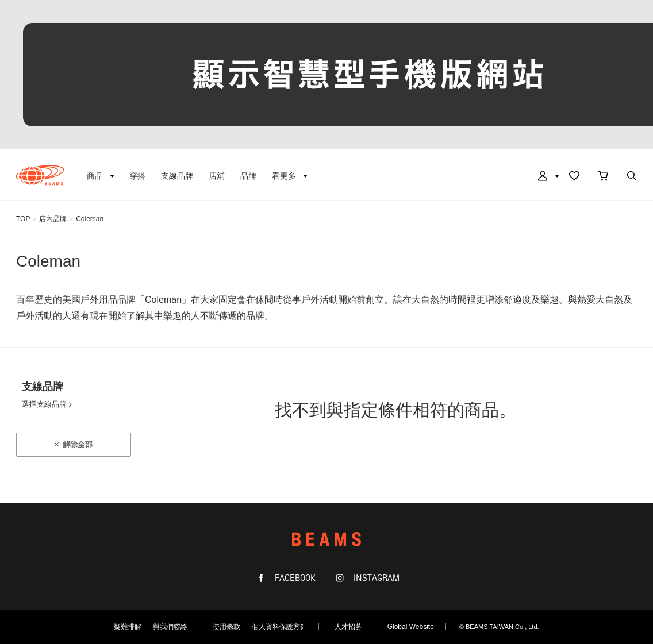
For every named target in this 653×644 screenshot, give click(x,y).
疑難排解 (128, 627)
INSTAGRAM (375, 578)
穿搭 (137, 176)
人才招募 (348, 627)
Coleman (90, 219)
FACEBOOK (294, 578)
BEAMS (40, 175)
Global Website (411, 627)
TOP (23, 219)
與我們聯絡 (170, 627)
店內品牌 (53, 219)
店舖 (217, 176)
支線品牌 (177, 176)
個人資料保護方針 (279, 627)
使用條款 (226, 627)
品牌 (248, 176)
